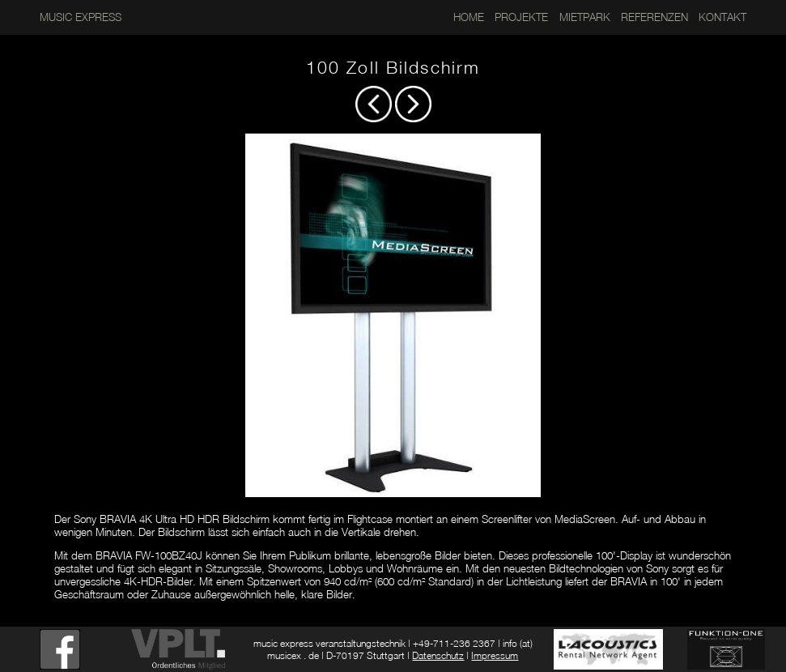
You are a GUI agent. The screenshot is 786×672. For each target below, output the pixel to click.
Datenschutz (438, 655)
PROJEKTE (521, 17)
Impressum (495, 655)
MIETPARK (585, 17)
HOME (469, 17)
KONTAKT (722, 17)
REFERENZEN (654, 17)
